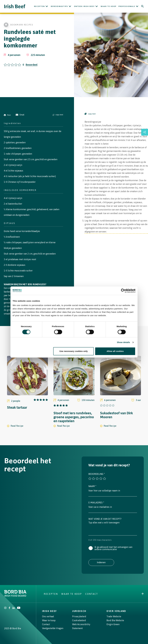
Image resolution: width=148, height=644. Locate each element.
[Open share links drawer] (145, 132)
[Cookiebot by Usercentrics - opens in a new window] (123, 291)
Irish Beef (49, 611)
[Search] (142, 6)
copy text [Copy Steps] (90, 114)
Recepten (39, 6)
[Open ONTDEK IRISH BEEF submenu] (97, 6)
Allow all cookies (115, 351)
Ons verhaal (48, 616)
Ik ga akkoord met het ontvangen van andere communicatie (113, 548)
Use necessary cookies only (74, 351)
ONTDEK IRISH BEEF (84, 6)
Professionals (127, 6)
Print (7, 115)
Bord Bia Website (115, 620)
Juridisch (79, 611)
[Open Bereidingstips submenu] (70, 6)
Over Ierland (116, 611)
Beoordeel (32, 65)
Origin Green (113, 624)
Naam (92, 486)
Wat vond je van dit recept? (105, 519)
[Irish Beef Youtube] (19, 608)
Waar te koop (109, 6)
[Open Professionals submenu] (137, 6)
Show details (123, 342)
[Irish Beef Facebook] (9, 608)
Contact (92, 594)
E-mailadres (96, 503)
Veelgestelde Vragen (53, 628)
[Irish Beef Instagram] (5, 608)
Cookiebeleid (79, 620)
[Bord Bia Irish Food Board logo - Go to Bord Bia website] (15, 596)
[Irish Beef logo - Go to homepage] (15, 6)
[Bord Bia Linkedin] (14, 608)
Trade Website (114, 616)
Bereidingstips (59, 6)
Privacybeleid (79, 616)
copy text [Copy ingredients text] (58, 115)
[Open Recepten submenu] (47, 6)
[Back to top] (143, 594)
